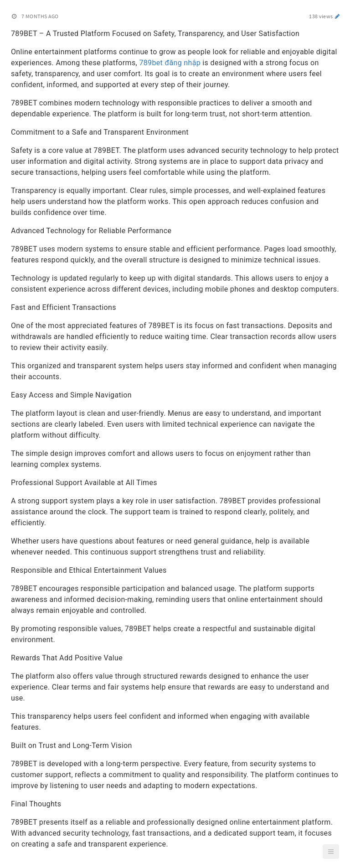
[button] (331, 852)
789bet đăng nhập (170, 63)
